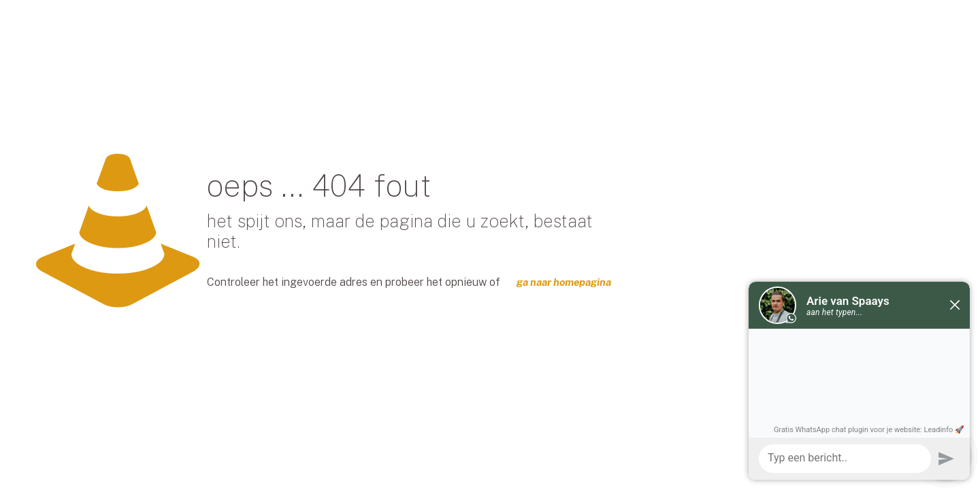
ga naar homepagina (564, 282)
